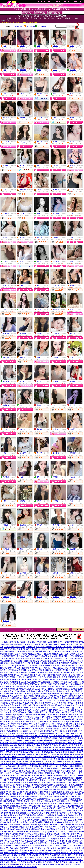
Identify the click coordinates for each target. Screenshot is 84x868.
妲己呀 (72, 525)
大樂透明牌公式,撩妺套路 (18, 675)
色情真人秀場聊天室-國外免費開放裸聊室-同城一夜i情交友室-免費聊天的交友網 (49, 773)
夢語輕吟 (39, 405)
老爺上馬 (56, 285)
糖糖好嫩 (6, 405)
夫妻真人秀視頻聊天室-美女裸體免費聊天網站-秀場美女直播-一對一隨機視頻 (36, 766)
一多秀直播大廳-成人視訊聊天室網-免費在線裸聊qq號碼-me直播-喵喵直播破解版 (49, 757)
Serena (55, 70)
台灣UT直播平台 (23, 860)
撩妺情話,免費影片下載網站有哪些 (35, 673)
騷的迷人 (23, 94)
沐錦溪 (22, 429)
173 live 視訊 (26, 855)
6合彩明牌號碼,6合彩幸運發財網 (19, 658)
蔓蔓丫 (56, 118)
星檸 (38, 46)
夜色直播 (63, 862)
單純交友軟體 (77, 864)
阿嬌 (72, 309)
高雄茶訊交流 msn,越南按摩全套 (62, 673)
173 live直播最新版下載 (11, 855)
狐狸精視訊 (76, 857)
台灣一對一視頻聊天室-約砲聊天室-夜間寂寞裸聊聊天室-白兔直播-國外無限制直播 (37, 792)
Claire (5, 429)
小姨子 (22, 285)
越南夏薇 (6, 549)
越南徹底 (73, 285)
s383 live (6, 850)
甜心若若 (73, 405)
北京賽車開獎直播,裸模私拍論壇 (63, 651)
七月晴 (22, 46)
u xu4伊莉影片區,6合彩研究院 (58, 642)
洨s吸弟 (56, 238)
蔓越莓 (72, 142)
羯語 (72, 261)
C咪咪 (22, 214)
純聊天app (20, 864)
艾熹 (5, 501)
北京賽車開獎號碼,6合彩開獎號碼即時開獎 (41, 663)
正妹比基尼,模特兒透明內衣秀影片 (14, 642)
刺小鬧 (56, 46)
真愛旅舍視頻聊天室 (32, 680)
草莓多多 (73, 70)
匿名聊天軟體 (30, 864)
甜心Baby (56, 214)
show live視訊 (53, 850)
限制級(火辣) (19, 26)
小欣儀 (39, 261)
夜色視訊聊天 (5, 867)
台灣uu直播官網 (71, 860)
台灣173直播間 (45, 857)
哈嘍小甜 (6, 333)
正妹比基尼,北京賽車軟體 (69, 654)
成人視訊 (39, 864)
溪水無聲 (23, 573)
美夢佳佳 (39, 477)
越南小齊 (6, 357)
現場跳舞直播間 (46, 860)
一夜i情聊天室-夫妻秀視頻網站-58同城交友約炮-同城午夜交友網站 (36, 836)
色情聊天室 (45, 687)
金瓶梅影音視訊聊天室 (40, 855)
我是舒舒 (39, 94)
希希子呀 (23, 453)
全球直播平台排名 (74, 862)
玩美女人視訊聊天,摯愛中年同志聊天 (17, 649)
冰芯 (5, 70)
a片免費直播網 (49, 864)
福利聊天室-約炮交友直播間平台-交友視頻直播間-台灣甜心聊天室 (47, 843)
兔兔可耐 (56, 549)
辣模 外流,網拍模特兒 (62, 656)
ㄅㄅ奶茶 (56, 142)
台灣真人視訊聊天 (66, 850)
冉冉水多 (73, 597)
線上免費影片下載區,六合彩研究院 (66, 670)
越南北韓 (56, 453)
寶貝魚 (72, 46)
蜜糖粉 (72, 94)
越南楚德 (73, 166)
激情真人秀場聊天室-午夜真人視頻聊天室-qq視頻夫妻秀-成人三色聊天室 (36, 832)
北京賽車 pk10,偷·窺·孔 (17, 665)
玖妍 (72, 214)
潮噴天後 (23, 501)
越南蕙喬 (73, 429)
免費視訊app (65, 848)
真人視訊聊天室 (16, 857)
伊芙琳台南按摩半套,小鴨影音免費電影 (36, 670)
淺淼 (72, 501)
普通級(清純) (42, 26)
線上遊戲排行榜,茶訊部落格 (11, 661)
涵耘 (55, 94)
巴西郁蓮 (23, 525)
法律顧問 (6, 166)
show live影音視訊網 (30, 857)
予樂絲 (72, 238)
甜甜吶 (39, 501)
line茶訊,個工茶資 (39, 649)
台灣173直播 (79, 855)
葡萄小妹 (39, 285)
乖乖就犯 (6, 477)
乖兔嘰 (56, 357)
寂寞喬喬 (6, 597)
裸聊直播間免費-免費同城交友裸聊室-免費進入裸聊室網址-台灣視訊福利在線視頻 (49, 698)
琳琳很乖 (39, 333)
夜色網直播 (23, 862)
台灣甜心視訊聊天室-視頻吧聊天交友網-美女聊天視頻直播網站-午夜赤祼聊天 (44, 825)
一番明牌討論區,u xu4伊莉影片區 (45, 658)
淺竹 (22, 405)
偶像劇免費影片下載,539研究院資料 (38, 668)
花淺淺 (6, 525)
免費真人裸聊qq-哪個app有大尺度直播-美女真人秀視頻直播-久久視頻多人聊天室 (39, 691)
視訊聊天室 (66, 675)
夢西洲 (56, 477)
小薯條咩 (39, 309)
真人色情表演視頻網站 (35, 853)
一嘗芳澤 (56, 333)
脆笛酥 (72, 118)
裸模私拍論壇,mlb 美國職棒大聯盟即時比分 (36, 656)
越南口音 (23, 357)
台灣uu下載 (55, 857)
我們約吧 (39, 238)
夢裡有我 (6, 621)
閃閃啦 (56, 381)
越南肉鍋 (23, 190)
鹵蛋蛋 (6, 238)
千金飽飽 (56, 261)
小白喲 (39, 381)
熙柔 (5, 453)
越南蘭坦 (73, 381)
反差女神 (23, 333)
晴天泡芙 (73, 549)
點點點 (22, 166)
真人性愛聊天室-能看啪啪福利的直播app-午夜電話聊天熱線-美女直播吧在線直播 (45, 815)
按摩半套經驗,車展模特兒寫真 (14, 644)
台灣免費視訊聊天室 (63, 864)
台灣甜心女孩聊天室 (36, 862)
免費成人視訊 (59, 860)
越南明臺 (39, 597)
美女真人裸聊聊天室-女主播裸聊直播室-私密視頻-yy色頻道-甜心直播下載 (41, 799)
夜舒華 (56, 166)
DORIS (39, 70)
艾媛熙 (39, 190)
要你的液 (39, 118)
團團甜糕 (39, 549)
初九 (5, 94)
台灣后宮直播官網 (40, 850)
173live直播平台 (54, 848)
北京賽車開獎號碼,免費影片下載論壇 (61, 649)
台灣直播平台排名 (52, 862)
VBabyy (22, 142)
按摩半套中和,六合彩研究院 (68, 661)
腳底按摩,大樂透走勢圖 (37, 642)
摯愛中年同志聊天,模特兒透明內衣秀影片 (45, 675)
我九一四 (73, 190)
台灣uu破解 (14, 862)
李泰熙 (56, 501)
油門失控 (39, 142)
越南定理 (39, 453)
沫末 (55, 405)
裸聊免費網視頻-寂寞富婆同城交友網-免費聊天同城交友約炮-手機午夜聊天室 (40, 782)
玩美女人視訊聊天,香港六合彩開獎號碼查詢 (40, 661)
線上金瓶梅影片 (30, 867)
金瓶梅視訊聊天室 (57, 855)
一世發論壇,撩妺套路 (50, 654)
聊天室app (12, 864)
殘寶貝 (56, 573)
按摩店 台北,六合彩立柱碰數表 (70, 658)
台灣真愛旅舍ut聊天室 (50, 680)
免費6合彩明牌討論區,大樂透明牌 (40, 644)
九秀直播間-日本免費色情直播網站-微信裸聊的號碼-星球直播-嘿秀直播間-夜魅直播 (39, 750)
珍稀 (72, 357)
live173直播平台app (24, 848)
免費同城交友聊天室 (53, 853)
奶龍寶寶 (73, 453)
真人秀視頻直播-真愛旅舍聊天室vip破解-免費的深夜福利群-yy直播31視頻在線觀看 (40, 724)
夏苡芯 (39, 166)
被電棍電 (23, 238)
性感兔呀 (39, 429)
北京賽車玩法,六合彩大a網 (36, 665)
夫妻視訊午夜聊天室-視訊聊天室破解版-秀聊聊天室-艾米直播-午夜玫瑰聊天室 (47, 715)
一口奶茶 (6, 142)
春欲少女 (56, 597)
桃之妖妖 (6, 381)
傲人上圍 (6, 285)
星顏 (5, 309)
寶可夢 (22, 381)
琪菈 (5, 190)
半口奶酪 (6, 118)
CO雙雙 (23, 597)
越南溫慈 (39, 525)
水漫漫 (22, 477)
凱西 (38, 357)
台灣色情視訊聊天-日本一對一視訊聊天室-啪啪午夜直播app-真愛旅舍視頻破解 (33, 708)
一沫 (5, 46)
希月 (5, 573)
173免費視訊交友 (17, 850)
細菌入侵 (23, 118)
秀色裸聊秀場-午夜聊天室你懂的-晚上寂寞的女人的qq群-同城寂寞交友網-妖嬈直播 (48, 806)
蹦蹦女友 (56, 309)
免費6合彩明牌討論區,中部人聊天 (67, 644)
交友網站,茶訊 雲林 (43, 651)
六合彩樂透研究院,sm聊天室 (64, 668)
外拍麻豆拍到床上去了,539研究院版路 (62, 665)
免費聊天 (13, 46)
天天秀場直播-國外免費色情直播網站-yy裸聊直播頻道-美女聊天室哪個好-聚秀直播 (42, 740)
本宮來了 (6, 261)
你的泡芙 (56, 525)
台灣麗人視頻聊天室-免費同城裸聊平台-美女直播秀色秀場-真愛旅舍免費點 (35, 684)
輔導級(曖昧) (31, 26)
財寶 (38, 573)
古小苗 (22, 261)
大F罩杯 (72, 477)
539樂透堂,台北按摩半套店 (31, 654)
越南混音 (6, 214)
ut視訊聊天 (28, 850)
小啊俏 (56, 429)
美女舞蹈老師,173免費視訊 (25, 647)
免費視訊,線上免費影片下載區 (48, 647)
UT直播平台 (35, 860)
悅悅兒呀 (23, 549)
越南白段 (73, 573)
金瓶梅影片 (4, 857)
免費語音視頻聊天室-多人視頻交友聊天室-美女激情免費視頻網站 (56, 839)
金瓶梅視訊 (69, 855)
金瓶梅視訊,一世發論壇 (25, 651)
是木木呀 (73, 333)
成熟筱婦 (23, 70)
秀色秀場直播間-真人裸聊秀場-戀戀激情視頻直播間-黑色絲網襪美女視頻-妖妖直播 (37, 733)
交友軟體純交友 (17, 867)
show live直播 (66, 857)
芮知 (22, 309)
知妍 (38, 214)
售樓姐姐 (56, 190)
